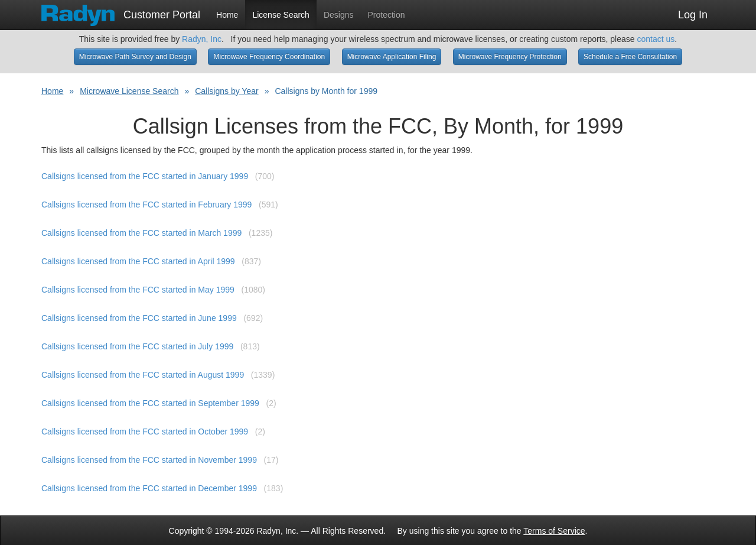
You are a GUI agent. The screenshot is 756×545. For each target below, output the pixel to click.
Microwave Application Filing (392, 57)
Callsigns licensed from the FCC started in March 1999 (141, 233)
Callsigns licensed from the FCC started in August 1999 (143, 375)
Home (227, 15)
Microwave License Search (129, 91)
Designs (339, 15)
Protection (387, 15)
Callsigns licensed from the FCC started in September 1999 (150, 403)
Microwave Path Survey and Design (135, 57)
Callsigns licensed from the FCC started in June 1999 (139, 318)
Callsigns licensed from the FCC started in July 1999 (137, 346)
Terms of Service (554, 531)
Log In (693, 15)
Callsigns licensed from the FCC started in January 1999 (145, 176)
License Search (281, 15)
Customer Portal (121, 11)
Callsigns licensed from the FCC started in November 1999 (149, 460)
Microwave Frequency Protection (510, 57)
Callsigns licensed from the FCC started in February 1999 (146, 205)
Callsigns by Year (227, 91)
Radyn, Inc (202, 39)
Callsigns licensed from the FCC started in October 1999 (145, 432)
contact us (656, 39)
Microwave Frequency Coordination (269, 57)
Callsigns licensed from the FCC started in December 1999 (149, 488)
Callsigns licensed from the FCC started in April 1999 (138, 261)
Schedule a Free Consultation (630, 57)
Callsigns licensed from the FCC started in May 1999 (138, 290)
